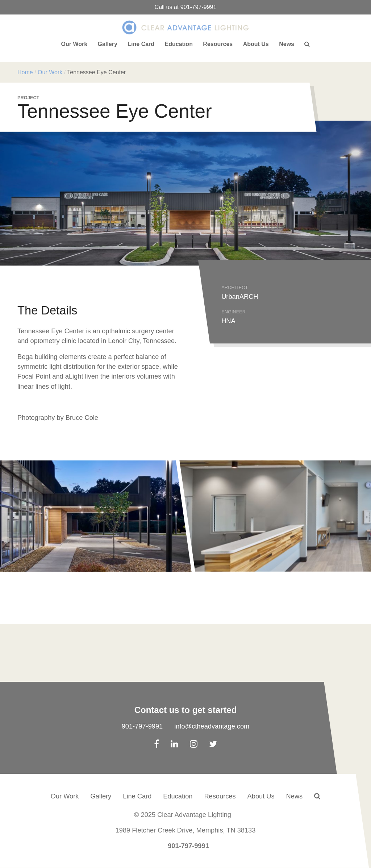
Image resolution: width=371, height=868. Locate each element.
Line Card (141, 44)
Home (25, 72)
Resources (218, 44)
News (287, 44)
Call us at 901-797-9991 (186, 7)
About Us (256, 44)
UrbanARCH (240, 297)
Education (179, 44)
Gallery (108, 44)
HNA (228, 321)
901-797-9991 (142, 726)
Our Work (74, 44)
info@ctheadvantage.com (212, 726)
